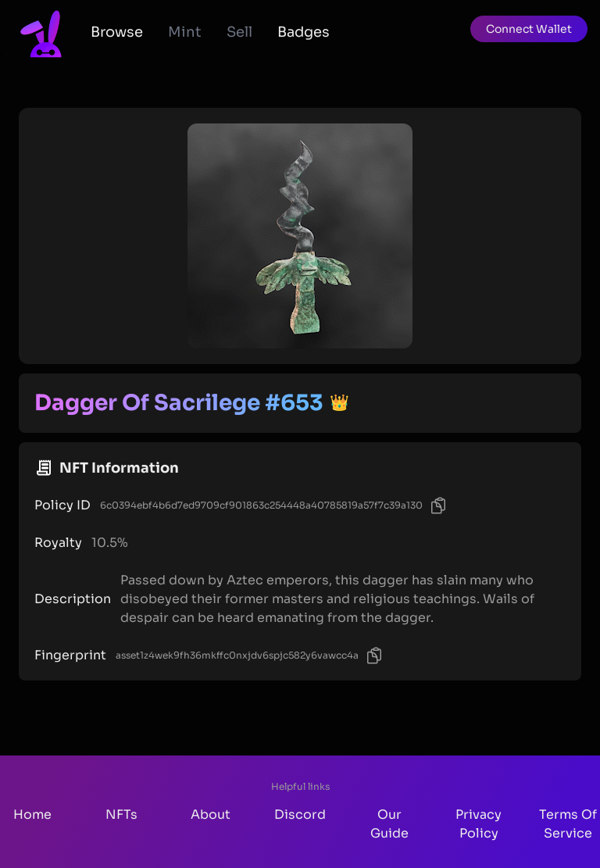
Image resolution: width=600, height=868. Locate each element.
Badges (304, 32)
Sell (239, 32)
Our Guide (389, 824)
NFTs (121, 814)
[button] (529, 29)
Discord (300, 814)
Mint (185, 32)
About (211, 814)
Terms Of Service (568, 824)
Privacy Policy (479, 824)
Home (32, 814)
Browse (117, 32)
